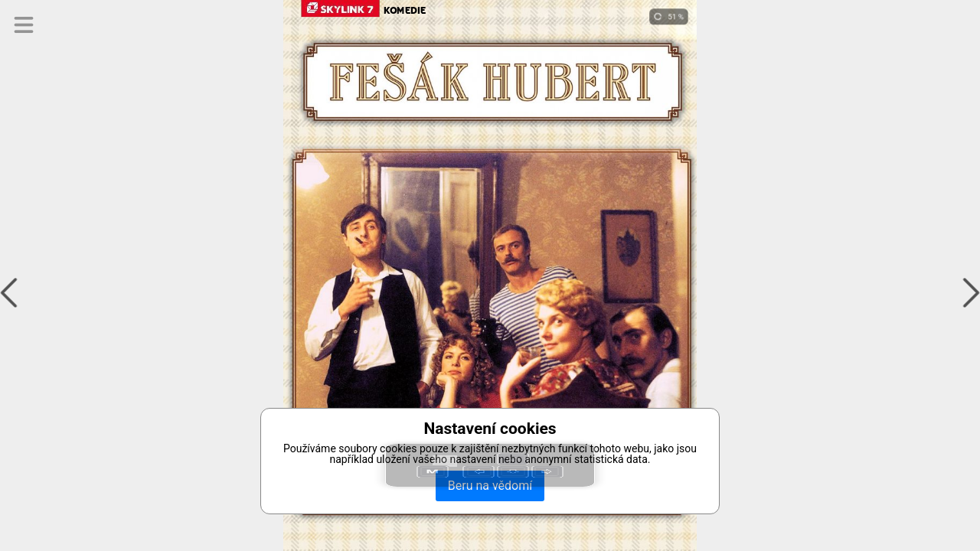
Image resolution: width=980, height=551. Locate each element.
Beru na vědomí (490, 486)
